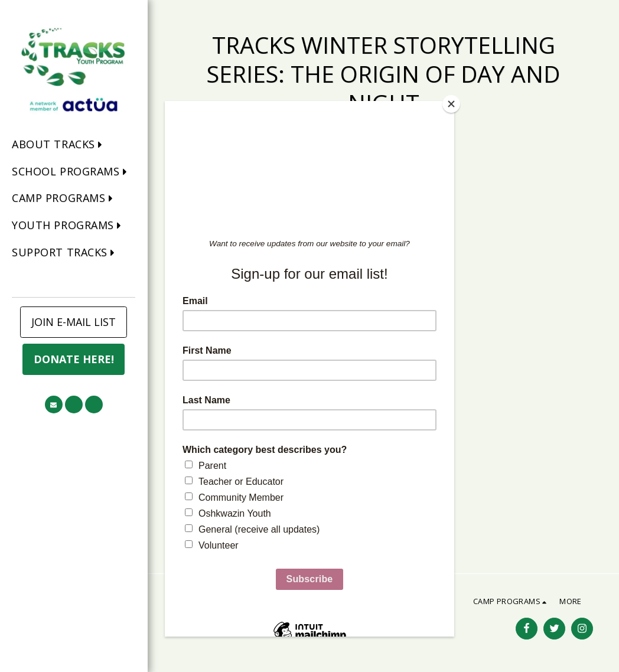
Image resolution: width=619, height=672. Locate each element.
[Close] (451, 104)
